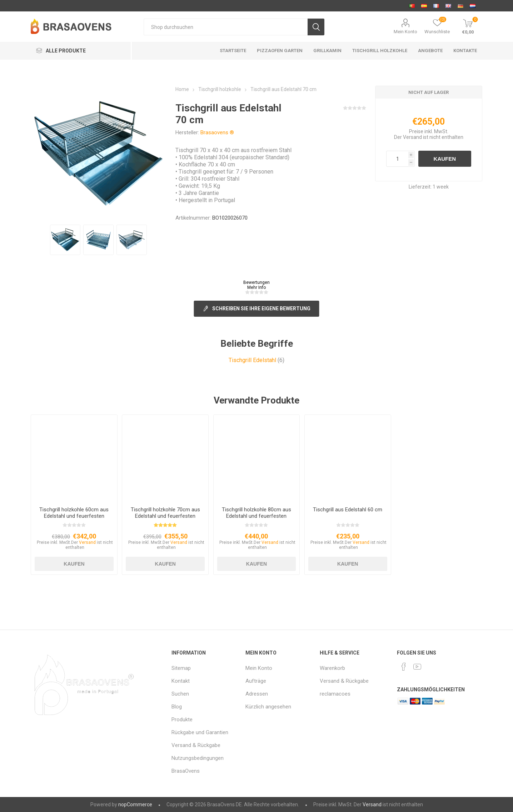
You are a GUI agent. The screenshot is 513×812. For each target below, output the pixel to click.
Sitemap (181, 668)
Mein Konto (405, 32)
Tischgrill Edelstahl (252, 360)
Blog (177, 707)
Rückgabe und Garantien (200, 732)
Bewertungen (256, 282)
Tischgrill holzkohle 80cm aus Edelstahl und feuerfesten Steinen (256, 516)
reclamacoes (335, 694)
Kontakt (181, 681)
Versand (412, 137)
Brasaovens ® (217, 132)
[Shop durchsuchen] (225, 27)
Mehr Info (256, 287)
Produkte (182, 720)
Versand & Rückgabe (196, 745)
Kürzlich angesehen (268, 707)
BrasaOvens (186, 771)
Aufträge (256, 681)
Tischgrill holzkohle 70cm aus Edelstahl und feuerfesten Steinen (165, 516)
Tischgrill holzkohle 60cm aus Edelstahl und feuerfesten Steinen (74, 516)
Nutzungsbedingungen (198, 758)
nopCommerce (135, 805)
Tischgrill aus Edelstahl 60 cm (348, 510)
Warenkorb (332, 668)
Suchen (180, 694)
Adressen (257, 694)
